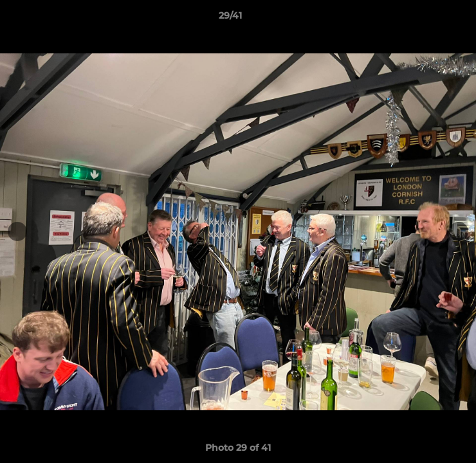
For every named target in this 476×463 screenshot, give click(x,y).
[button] (430, 19)
